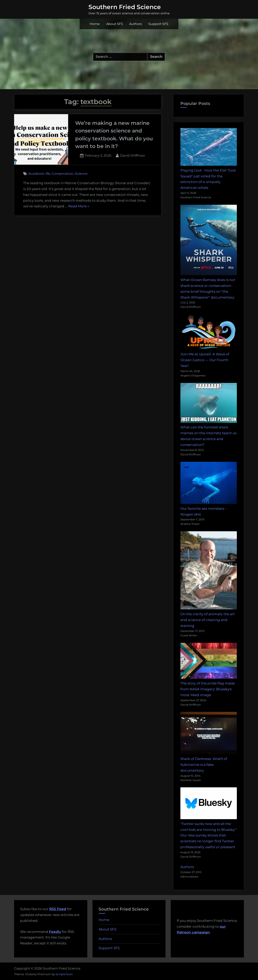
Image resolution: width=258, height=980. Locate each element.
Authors (136, 24)
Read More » (79, 206)
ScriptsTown (64, 974)
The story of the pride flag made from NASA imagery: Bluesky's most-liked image (208, 689)
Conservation (62, 174)
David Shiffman (133, 155)
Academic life (39, 174)
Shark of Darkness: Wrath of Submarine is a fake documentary (204, 765)
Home (95, 24)
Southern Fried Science (125, 7)
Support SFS (158, 24)
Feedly (55, 932)
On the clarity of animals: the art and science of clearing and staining (208, 620)
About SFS (115, 24)
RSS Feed (58, 909)
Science (81, 174)
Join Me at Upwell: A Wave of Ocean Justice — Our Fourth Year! (205, 360)
